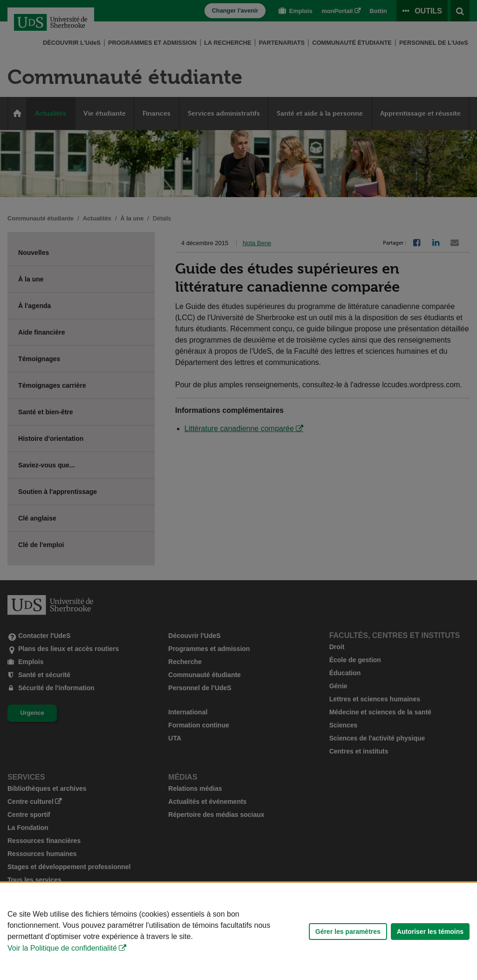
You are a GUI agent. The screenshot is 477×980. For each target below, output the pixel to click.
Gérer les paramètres (348, 932)
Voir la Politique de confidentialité (62, 948)
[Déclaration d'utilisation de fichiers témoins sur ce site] (238, 931)
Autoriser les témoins (430, 932)
